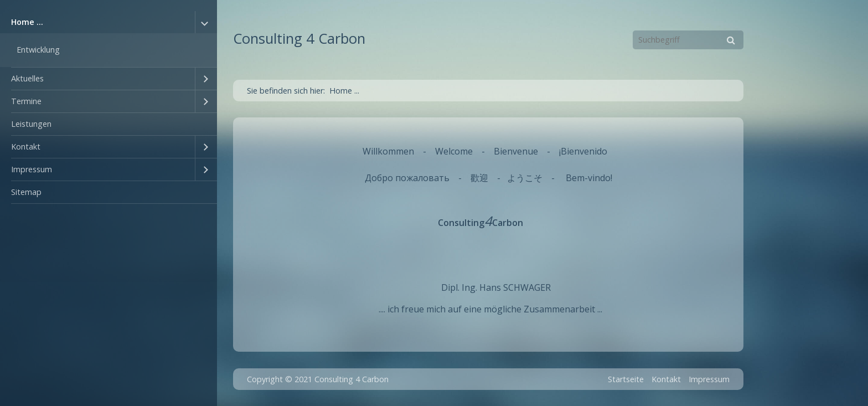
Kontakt (26, 147)
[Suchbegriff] (688, 40)
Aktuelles (27, 78)
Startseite (626, 379)
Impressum (32, 169)
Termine (26, 101)
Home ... (27, 22)
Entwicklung (38, 50)
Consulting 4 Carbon (299, 38)
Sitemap (26, 192)
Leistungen (31, 124)
